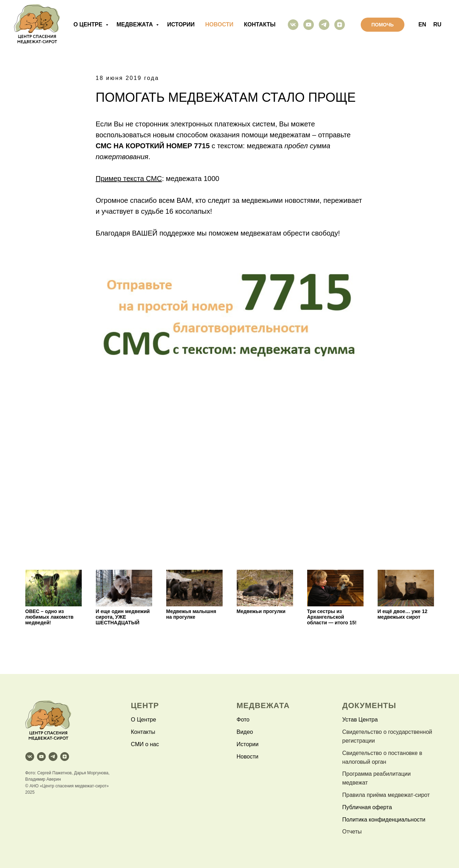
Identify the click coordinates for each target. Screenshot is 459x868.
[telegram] (324, 25)
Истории (248, 744)
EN (422, 24)
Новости (248, 757)
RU (437, 24)
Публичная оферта (367, 807)
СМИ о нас (145, 744)
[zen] (340, 25)
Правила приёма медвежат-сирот (386, 795)
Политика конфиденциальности (384, 820)
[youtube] (309, 25)
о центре (88, 24)
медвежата (136, 24)
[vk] (293, 25)
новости (219, 24)
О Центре (144, 720)
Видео (245, 732)
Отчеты (352, 832)
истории (181, 24)
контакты (260, 24)
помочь (382, 25)
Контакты (143, 732)
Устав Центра (360, 720)
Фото (243, 720)
